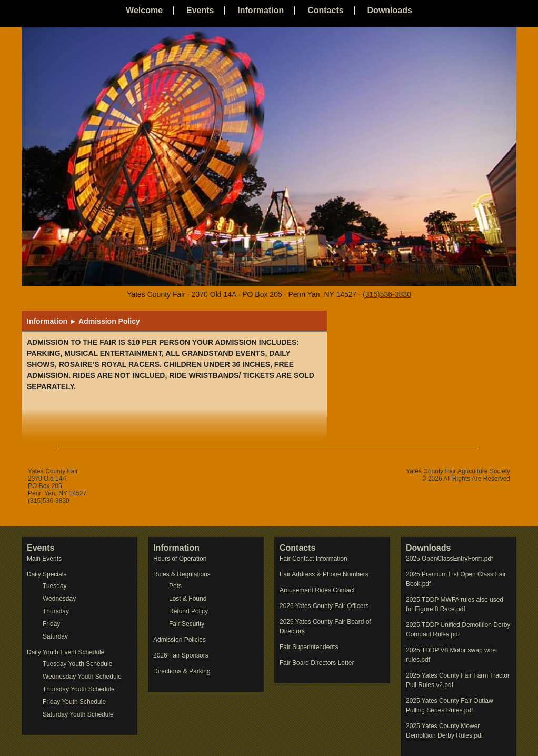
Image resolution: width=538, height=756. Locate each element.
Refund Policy (188, 611)
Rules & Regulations (182, 574)
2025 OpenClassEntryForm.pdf (449, 559)
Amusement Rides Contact (317, 590)
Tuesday (55, 586)
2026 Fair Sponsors (181, 655)
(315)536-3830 (387, 294)
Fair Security (187, 624)
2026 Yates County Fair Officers (324, 606)
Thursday (56, 611)
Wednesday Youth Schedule (82, 677)
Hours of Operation (180, 559)
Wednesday (59, 599)
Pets (175, 586)
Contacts (325, 10)
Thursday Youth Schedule (79, 689)
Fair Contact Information (313, 559)
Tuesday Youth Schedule (77, 664)
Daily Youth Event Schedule (66, 652)
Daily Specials (47, 574)
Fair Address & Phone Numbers (324, 574)
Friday (51, 624)
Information (261, 10)
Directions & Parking (182, 671)
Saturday (55, 636)
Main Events (44, 559)
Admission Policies (180, 640)
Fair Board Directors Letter (317, 663)
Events (200, 10)
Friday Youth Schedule (74, 702)
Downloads (390, 10)
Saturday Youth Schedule (78, 714)
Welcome (144, 10)
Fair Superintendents (309, 647)
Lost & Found (188, 599)
